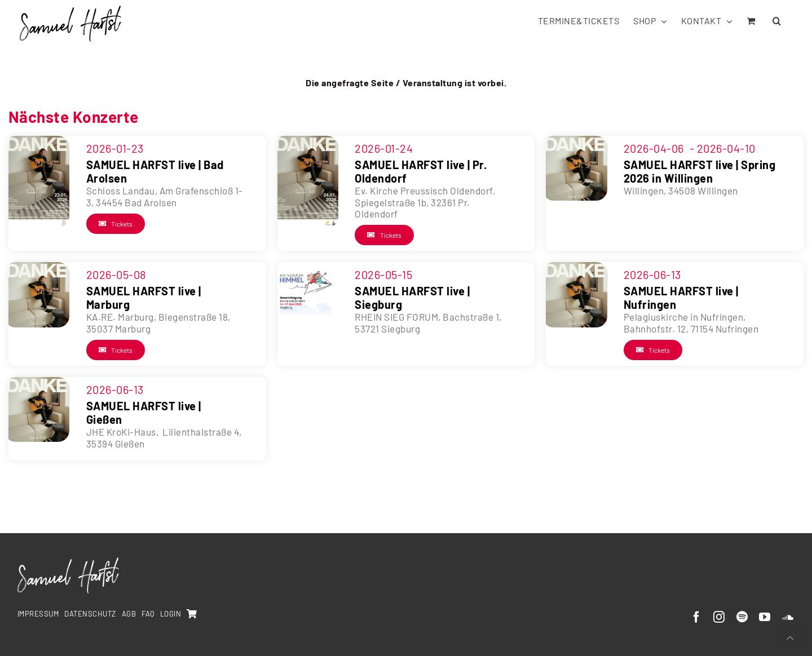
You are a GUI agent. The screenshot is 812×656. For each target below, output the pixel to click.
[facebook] (697, 617)
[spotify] (742, 617)
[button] (777, 20)
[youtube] (765, 617)
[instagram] (719, 617)
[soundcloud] (788, 617)
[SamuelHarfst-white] (68, 562)
